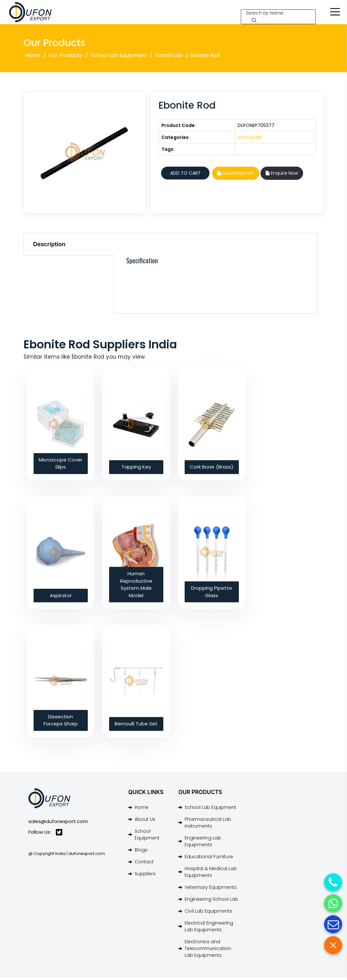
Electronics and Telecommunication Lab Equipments (208, 951)
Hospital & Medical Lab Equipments (211, 874)
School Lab (169, 58)
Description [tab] (49, 247)
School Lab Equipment (119, 58)
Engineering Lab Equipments (203, 844)
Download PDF (236, 176)
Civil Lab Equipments (208, 914)
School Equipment (147, 837)
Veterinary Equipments (211, 890)
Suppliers (145, 876)
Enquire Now (282, 176)
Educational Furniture (209, 859)
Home (33, 58)
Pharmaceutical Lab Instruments (208, 825)
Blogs (141, 852)
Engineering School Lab (211, 902)
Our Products (66, 58)
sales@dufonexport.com (58, 824)
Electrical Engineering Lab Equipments (209, 929)
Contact (144, 864)
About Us (145, 822)
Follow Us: (45, 835)
